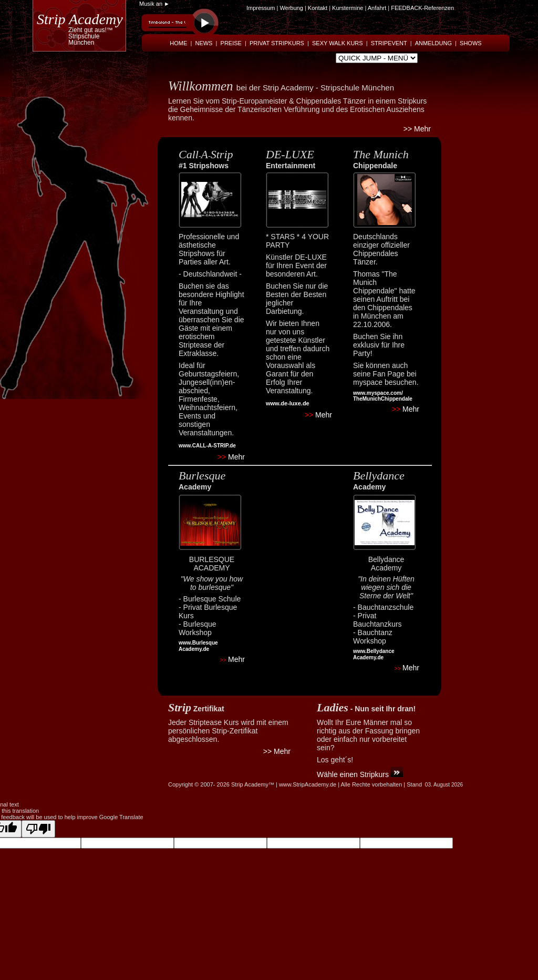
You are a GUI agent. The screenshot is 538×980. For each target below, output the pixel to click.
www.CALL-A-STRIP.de (207, 446)
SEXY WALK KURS (338, 43)
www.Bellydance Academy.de (374, 654)
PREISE (231, 43)
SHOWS (471, 43)
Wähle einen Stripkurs (353, 774)
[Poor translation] (38, 829)
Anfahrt (377, 8)
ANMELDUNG (433, 43)
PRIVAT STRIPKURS (277, 43)
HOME (178, 43)
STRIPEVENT (389, 43)
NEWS (204, 43)
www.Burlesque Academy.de (198, 646)
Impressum (261, 8)
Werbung (291, 8)
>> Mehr (417, 129)
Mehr (231, 457)
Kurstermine (348, 8)
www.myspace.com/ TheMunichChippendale (383, 396)
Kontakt (318, 8)
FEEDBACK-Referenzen (422, 8)
